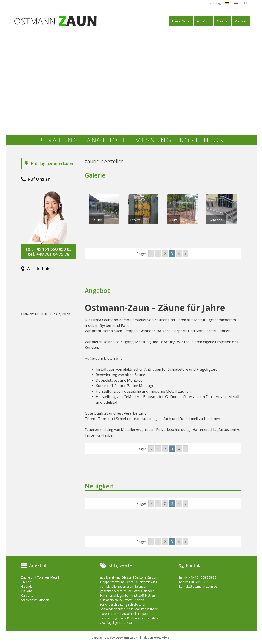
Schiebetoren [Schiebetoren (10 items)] (137, 605)
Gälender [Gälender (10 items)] (147, 591)
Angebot (203, 21)
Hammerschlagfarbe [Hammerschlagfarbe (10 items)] (114, 595)
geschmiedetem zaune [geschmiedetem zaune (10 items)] (116, 591)
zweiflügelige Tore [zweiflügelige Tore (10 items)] (113, 623)
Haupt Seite (181, 21)
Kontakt (241, 21)
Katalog (215, 3)
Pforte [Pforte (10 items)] (128, 600)
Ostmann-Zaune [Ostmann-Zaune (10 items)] (111, 600)
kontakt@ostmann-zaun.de (198, 586)
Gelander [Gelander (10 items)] (140, 586)
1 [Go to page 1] (158, 254)
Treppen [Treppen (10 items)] (143, 614)
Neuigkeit (100, 486)
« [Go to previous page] (151, 254)
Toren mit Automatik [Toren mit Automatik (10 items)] (122, 614)
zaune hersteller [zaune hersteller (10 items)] (149, 618)
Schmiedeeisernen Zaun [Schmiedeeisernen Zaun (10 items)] (117, 609)
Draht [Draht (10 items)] (129, 582)
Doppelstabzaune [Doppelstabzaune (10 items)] (112, 582)
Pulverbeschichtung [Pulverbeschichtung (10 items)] (114, 605)
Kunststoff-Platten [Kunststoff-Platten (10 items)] (142, 595)
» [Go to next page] (185, 254)
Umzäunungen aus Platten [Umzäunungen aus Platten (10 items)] (118, 618)
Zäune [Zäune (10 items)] (131, 623)
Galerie (222, 21)
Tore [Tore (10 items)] (103, 614)
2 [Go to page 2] (165, 254)
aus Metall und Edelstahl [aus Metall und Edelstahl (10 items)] (117, 577)
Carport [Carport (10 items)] (152, 577)
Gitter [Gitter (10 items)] (136, 591)
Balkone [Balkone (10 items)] (140, 577)
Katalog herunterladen (48, 164)
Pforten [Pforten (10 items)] (139, 600)
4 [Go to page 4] (179, 254)
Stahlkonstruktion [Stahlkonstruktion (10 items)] (147, 609)
